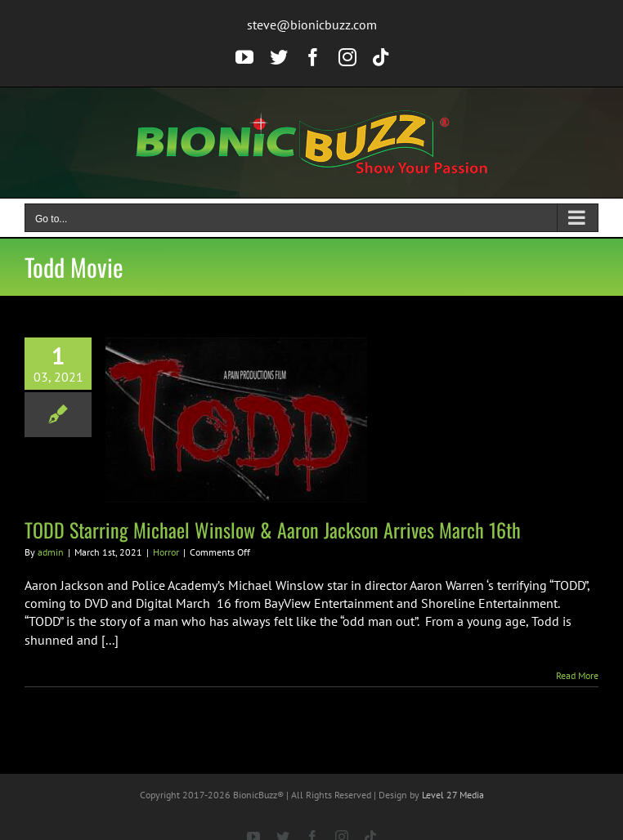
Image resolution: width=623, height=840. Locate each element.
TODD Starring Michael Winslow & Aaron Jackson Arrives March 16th (273, 529)
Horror (166, 552)
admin (51, 552)
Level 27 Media (453, 795)
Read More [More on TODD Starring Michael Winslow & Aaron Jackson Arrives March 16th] (577, 675)
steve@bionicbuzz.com (312, 25)
